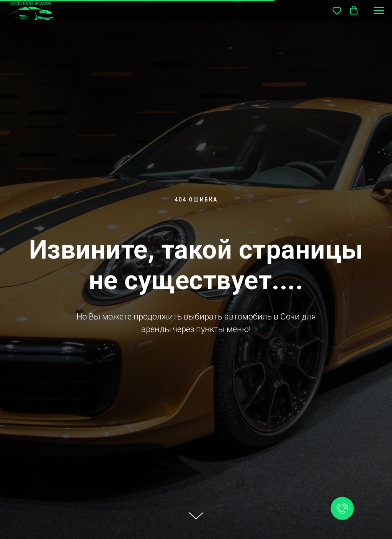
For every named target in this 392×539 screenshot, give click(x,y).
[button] (337, 10)
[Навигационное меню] (379, 11)
